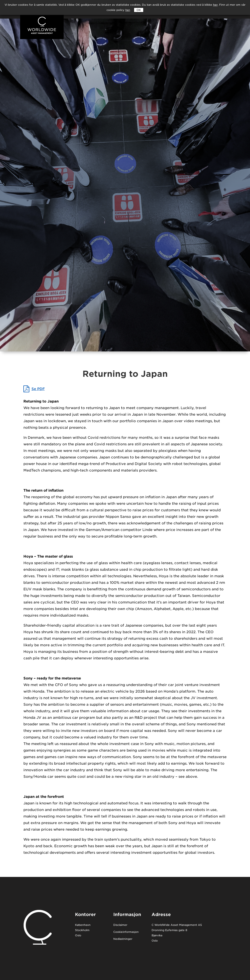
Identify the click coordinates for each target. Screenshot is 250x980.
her (128, 10)
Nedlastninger (123, 939)
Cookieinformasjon (126, 932)
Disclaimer (120, 925)
